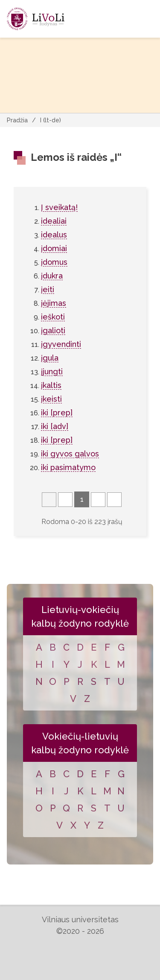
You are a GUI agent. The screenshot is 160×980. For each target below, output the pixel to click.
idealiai (54, 221)
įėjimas (54, 303)
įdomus (54, 262)
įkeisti (51, 399)
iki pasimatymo (68, 467)
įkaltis (51, 385)
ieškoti (53, 317)
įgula (50, 358)
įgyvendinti (61, 344)
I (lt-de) (51, 120)
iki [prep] (57, 413)
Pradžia (17, 120)
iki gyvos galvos (70, 454)
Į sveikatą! (59, 207)
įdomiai (54, 248)
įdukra (52, 276)
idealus (54, 235)
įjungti (52, 372)
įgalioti (53, 330)
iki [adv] (55, 426)
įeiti (48, 289)
